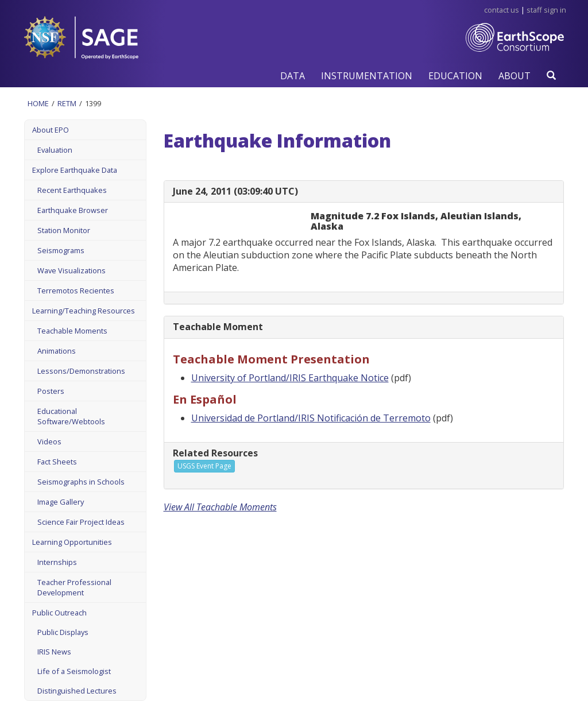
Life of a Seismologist (74, 671)
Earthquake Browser (73, 210)
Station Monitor (64, 230)
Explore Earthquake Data (75, 170)
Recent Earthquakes (72, 190)
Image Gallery (61, 502)
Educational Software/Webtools (71, 416)
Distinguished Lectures (77, 691)
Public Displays (63, 632)
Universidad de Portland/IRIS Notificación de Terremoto (311, 418)
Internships (57, 562)
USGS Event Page (204, 466)
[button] (293, 75)
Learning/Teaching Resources (84, 311)
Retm (67, 103)
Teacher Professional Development (74, 587)
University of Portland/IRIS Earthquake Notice (290, 378)
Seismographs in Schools (81, 482)
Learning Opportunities (72, 542)
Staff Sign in (546, 10)
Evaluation (55, 150)
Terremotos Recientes (76, 291)
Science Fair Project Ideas (81, 522)
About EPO (51, 130)
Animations (57, 351)
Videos (49, 441)
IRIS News (54, 652)
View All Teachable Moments (220, 507)
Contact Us (502, 10)
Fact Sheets (57, 462)
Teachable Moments (72, 331)
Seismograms (61, 250)
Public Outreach (59, 613)
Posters (51, 391)
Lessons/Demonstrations (81, 371)
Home (38, 103)
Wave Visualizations (71, 270)
